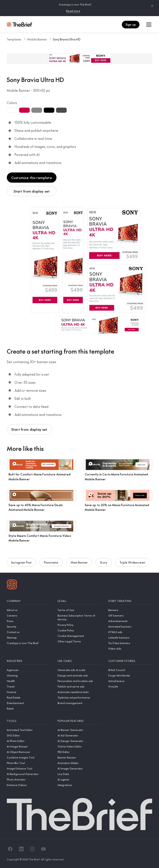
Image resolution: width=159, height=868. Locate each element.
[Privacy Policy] (79, 625)
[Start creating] (130, 601)
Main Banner (79, 563)
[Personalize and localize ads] (79, 681)
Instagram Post (21, 563)
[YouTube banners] (130, 643)
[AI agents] (79, 779)
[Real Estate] (29, 697)
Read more (73, 11)
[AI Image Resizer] (29, 746)
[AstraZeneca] (130, 681)
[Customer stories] (130, 661)
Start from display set (32, 191)
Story (104, 563)
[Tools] (29, 721)
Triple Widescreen (132, 563)
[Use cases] (79, 661)
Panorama (51, 563)
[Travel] (29, 686)
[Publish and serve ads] (79, 686)
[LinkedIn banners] (130, 637)
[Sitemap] (29, 637)
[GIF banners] (130, 615)
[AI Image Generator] (79, 768)
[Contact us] (29, 632)
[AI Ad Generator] (79, 735)
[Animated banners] (130, 626)
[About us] (29, 610)
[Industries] (29, 661)
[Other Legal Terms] (79, 641)
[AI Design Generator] (79, 741)
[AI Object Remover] (29, 752)
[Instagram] (32, 849)
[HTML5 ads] (130, 632)
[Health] (29, 681)
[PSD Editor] (79, 752)
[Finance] (29, 692)
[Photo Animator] (29, 779)
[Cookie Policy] (79, 630)
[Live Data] (79, 774)
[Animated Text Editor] (29, 730)
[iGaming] (29, 675)
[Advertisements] (130, 621)
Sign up (131, 24)
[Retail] (29, 708)
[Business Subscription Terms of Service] (79, 617)
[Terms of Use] (79, 610)
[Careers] (29, 615)
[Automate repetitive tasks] (79, 692)
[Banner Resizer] (79, 757)
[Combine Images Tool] (29, 757)
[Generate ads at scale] (79, 670)
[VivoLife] (130, 686)
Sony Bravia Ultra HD (67, 39)
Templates (14, 39)
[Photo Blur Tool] (29, 763)
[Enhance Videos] (29, 785)
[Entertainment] (29, 703)
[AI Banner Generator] (79, 730)
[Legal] (79, 601)
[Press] (29, 621)
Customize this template (32, 178)
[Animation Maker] (79, 763)
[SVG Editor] (29, 735)
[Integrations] (79, 785)
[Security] (29, 626)
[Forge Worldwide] (130, 675)
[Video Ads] (130, 649)
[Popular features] (79, 721)
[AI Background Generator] (29, 774)
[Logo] (12, 585)
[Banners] (130, 610)
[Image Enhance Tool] (29, 768)
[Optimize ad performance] (79, 697)
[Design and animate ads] (79, 675)
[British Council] (130, 670)
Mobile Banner (37, 39)
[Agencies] (29, 670)
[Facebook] (10, 849)
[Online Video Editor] (79, 746)
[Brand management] (79, 703)
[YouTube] (43, 849)
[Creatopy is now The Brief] (29, 643)
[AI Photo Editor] (29, 741)
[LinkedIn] (21, 849)
